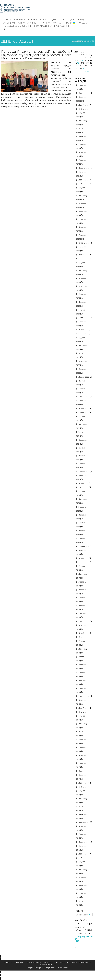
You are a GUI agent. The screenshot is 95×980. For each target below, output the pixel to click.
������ (86, 41)
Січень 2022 (83, 412)
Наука (43, 20)
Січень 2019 (83, 637)
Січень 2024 (83, 259)
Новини (33, 20)
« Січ (77, 71)
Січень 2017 (83, 787)
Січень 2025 (83, 184)
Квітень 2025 (84, 168)
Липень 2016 (84, 822)
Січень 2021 (83, 487)
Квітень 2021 (84, 471)
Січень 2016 (83, 858)
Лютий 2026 (83, 105)
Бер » (87, 71)
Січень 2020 (83, 562)
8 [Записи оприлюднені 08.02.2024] (83, 60)
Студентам (55, 20)
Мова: (71, 23)
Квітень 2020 (84, 546)
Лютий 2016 (83, 854)
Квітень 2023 (84, 318)
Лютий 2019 (83, 633)
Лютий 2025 (83, 180)
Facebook (83, 23)
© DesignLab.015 (49, 968)
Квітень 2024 (84, 243)
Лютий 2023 (83, 330)
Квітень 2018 (84, 696)
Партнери (45, 23)
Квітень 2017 (84, 771)
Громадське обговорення (17, 26)
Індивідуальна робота (47, 964)
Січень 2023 (83, 334)
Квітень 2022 (84, 397)
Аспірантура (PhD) (27, 23)
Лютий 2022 (83, 408)
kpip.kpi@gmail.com (84, 937)
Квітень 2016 (84, 842)
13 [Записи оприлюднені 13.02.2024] (78, 63)
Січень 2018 (83, 712)
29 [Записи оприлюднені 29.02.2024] (83, 68)
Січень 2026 (83, 109)
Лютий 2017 (83, 783)
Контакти (58, 23)
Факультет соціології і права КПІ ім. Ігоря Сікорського (47, 962)
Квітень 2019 (84, 621)
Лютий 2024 (83, 255)
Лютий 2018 (83, 708)
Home (74, 41)
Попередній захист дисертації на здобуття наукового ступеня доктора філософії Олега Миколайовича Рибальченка (36, 55)
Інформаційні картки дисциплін (52, 26)
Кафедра (7, 20)
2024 (79, 41)
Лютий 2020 (83, 558)
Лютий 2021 (83, 483)
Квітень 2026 (84, 93)
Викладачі (20, 20)
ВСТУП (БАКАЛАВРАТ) (73, 20)
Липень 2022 (84, 377)
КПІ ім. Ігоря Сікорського (82, 962)
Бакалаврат (9, 23)
